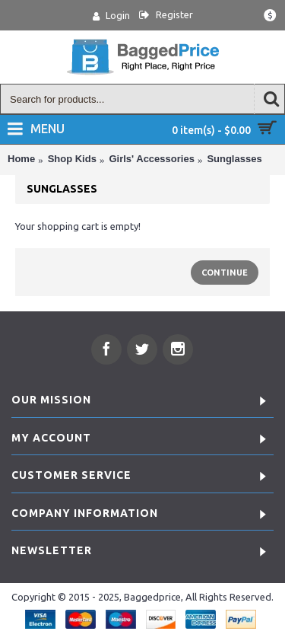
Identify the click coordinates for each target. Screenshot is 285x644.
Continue (225, 273)
